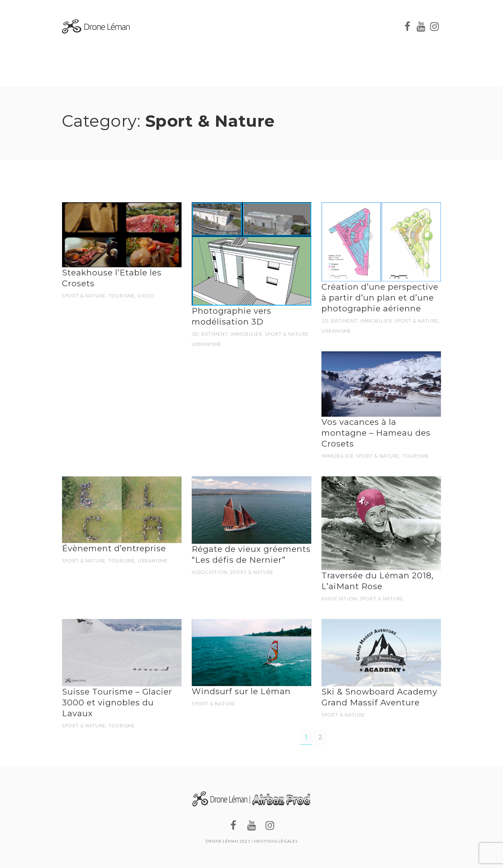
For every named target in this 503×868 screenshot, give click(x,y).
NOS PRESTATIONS (241, 22)
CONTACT (218, 37)
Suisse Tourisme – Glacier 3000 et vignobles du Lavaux (117, 702)
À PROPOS (189, 22)
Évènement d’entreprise (114, 548)
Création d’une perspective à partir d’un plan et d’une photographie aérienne (380, 298)
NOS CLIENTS (299, 23)
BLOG (183, 35)
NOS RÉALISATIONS (358, 24)
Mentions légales (276, 841)
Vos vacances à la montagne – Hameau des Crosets (376, 433)
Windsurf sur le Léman (241, 691)
